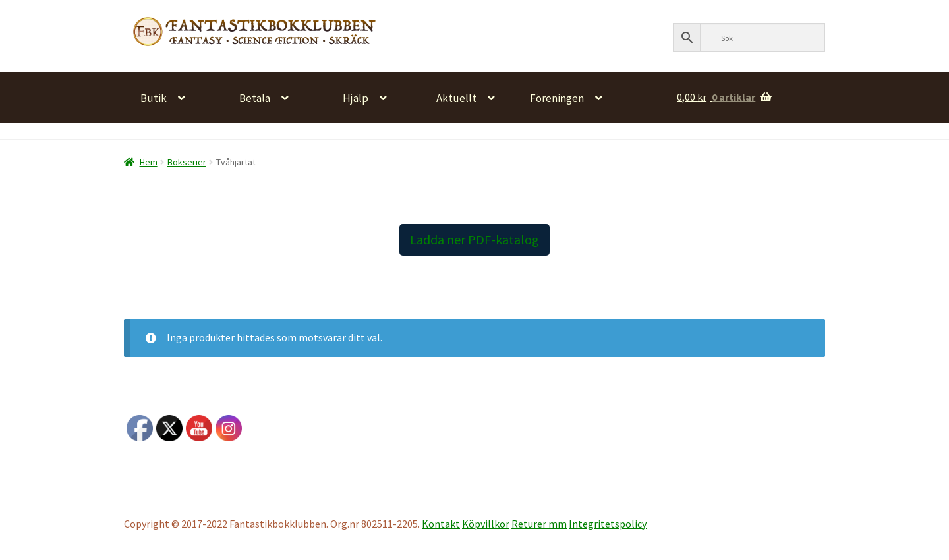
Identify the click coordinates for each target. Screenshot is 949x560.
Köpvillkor (486, 524)
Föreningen (557, 97)
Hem (149, 162)
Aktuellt (456, 97)
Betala (255, 97)
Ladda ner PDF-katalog (474, 239)
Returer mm (539, 524)
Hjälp (356, 97)
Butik (154, 97)
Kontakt (441, 524)
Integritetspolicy (608, 524)
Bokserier (187, 162)
